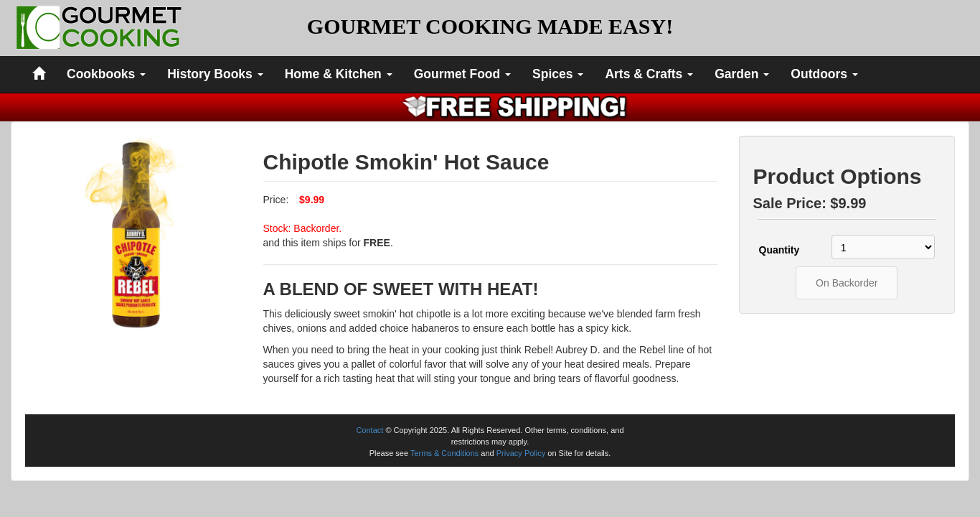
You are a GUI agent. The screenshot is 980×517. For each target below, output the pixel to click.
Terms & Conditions (444, 453)
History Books (215, 74)
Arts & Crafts (649, 74)
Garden (742, 74)
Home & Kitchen (339, 74)
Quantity (779, 250)
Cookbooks (106, 74)
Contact (369, 430)
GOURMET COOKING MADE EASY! (490, 26)
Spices (558, 74)
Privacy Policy (521, 453)
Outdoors (824, 74)
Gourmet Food (462, 74)
